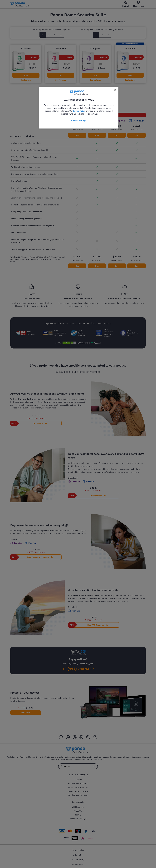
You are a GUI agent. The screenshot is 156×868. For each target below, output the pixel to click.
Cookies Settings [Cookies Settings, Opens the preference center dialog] (79, 120)
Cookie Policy (79, 111)
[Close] (115, 90)
